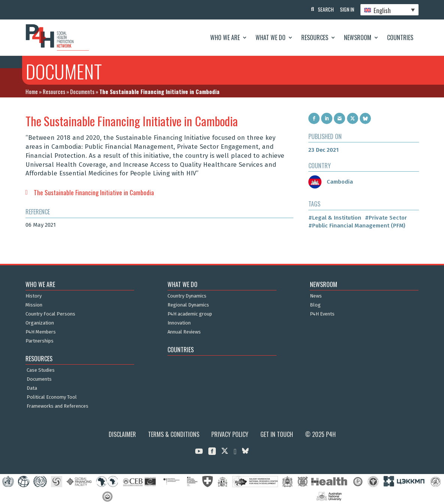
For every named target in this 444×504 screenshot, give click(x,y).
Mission (34, 305)
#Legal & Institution (335, 218)
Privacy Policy (230, 434)
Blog (315, 305)
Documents (82, 91)
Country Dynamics (187, 296)
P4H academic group (190, 314)
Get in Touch (277, 434)
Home (32, 91)
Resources (315, 37)
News (316, 296)
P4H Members (41, 332)
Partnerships (40, 341)
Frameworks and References (58, 406)
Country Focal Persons (50, 314)
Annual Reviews (184, 332)
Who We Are (225, 37)
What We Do (271, 37)
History (34, 296)
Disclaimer (122, 434)
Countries (400, 37)
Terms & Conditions (174, 434)
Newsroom (358, 37)
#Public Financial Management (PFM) (357, 226)
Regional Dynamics (188, 305)
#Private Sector (386, 218)
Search (323, 9)
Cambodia (331, 182)
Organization (40, 323)
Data (32, 388)
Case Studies (41, 370)
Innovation (179, 323)
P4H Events (322, 314)
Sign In (345, 9)
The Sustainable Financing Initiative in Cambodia (94, 192)
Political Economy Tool (52, 397)
